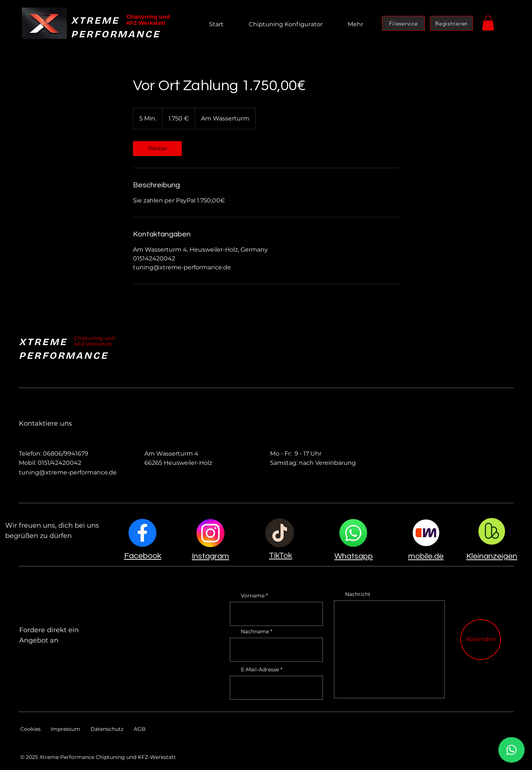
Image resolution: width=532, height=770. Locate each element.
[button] (488, 23)
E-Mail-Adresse (260, 670)
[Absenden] (481, 640)
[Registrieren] (451, 23)
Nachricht (358, 594)
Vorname (253, 596)
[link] (157, 149)
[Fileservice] (403, 23)
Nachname (255, 631)
